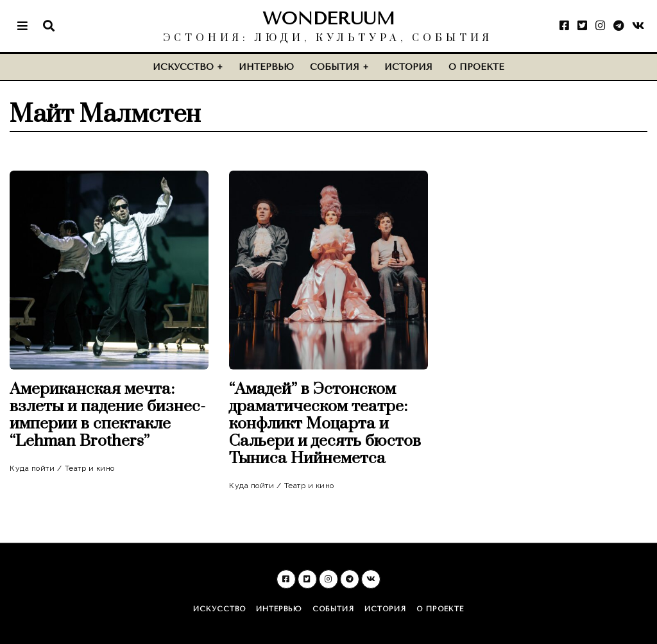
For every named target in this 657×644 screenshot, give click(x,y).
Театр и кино (90, 468)
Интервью (266, 67)
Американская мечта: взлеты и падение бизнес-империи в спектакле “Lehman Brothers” (107, 415)
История (408, 67)
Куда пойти (32, 468)
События (335, 67)
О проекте (476, 67)
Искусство (183, 67)
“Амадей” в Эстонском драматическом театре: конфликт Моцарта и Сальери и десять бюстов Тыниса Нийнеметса (325, 424)
